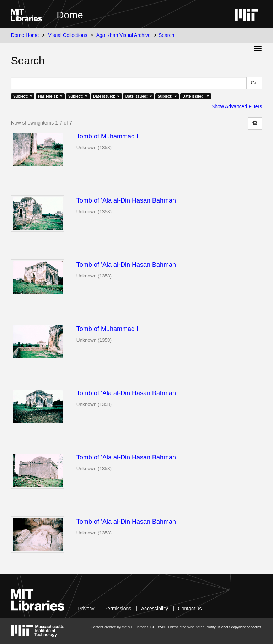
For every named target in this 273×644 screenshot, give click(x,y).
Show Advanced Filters (237, 106)
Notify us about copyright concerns (234, 627)
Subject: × (23, 96)
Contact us (190, 609)
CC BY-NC (159, 627)
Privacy (86, 609)
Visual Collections (68, 35)
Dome (70, 15)
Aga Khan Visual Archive (124, 35)
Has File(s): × (50, 96)
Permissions (118, 609)
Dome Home (25, 35)
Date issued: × (106, 96)
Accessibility (155, 609)
